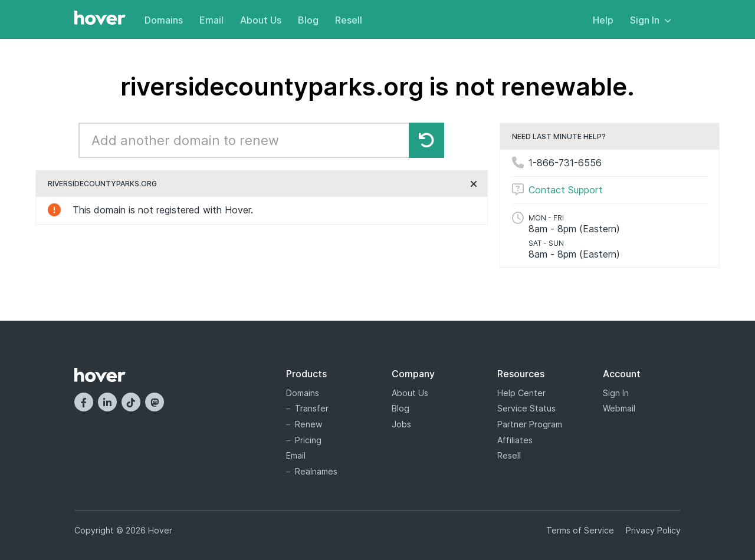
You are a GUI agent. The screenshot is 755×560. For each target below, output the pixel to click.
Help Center (521, 393)
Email (211, 20)
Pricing (308, 440)
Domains (164, 20)
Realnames (316, 471)
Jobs (401, 424)
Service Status (526, 408)
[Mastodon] (155, 402)
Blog (308, 20)
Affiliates (515, 440)
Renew (308, 424)
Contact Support (566, 190)
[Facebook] (84, 402)
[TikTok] (131, 402)
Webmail (619, 408)
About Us (261, 20)
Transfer (312, 408)
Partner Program (530, 424)
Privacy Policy (653, 530)
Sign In (651, 20)
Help (603, 20)
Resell (349, 20)
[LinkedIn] (107, 402)
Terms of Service (580, 530)
